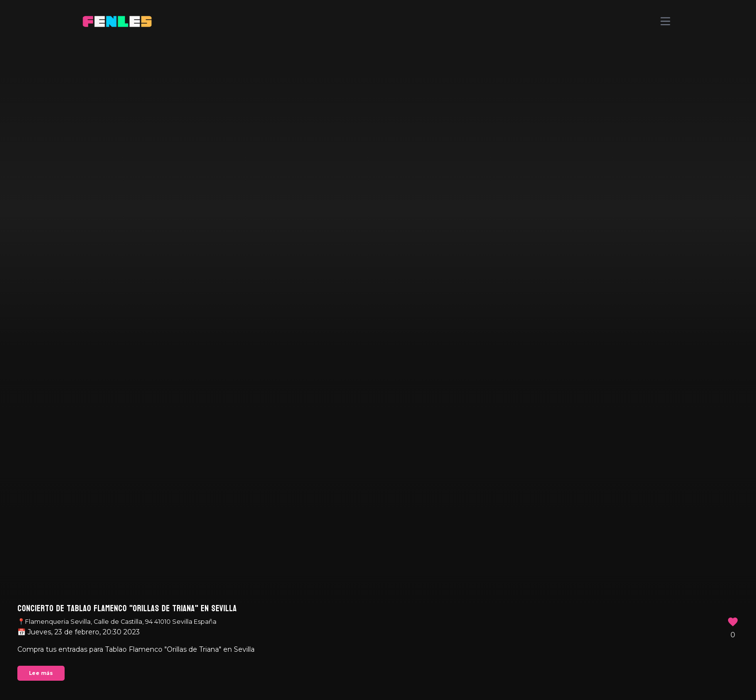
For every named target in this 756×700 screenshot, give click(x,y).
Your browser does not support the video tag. (378, 350)
